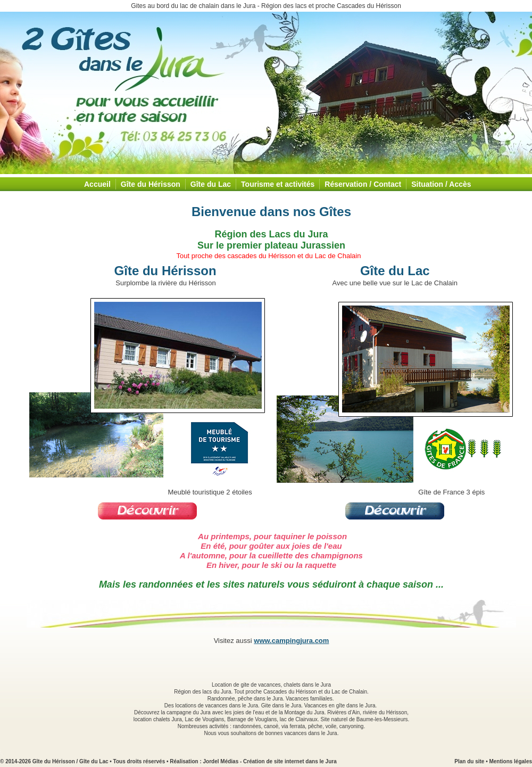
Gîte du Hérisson (151, 184)
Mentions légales (510, 761)
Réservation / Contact (363, 184)
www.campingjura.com (291, 641)
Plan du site (469, 761)
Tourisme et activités (278, 184)
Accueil (97, 184)
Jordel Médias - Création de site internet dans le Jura (270, 761)
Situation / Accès (441, 184)
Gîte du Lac (211, 184)
